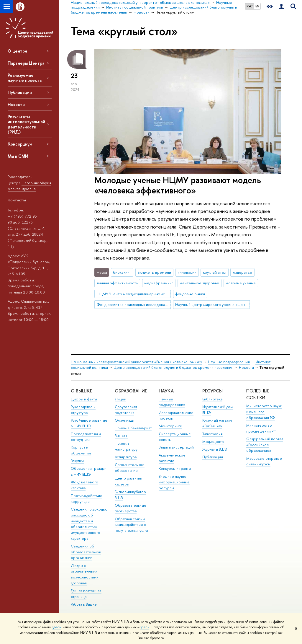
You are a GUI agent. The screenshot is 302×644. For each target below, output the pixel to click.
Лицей (120, 399)
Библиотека (212, 399)
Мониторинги (170, 426)
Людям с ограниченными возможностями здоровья (85, 574)
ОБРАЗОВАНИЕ (131, 391)
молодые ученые (241, 283)
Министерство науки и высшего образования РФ (264, 412)
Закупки (77, 461)
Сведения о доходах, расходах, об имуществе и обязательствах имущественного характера (89, 524)
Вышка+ (121, 436)
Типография (212, 434)
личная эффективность (117, 283)
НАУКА (166, 391)
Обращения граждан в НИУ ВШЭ (89, 471)
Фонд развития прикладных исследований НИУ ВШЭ (134, 304)
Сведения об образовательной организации (86, 552)
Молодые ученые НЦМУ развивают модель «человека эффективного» (178, 185)
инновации (187, 272)
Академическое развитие (172, 458)
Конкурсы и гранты (175, 468)
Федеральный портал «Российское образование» (265, 445)
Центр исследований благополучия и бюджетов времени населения (173, 367)
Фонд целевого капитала (84, 485)
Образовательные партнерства (131, 508)
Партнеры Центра (26, 63)
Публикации (20, 92)
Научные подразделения (229, 362)
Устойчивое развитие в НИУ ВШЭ (89, 423)
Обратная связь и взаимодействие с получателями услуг (132, 525)
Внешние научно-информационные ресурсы (174, 482)
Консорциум (20, 144)
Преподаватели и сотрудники (86, 437)
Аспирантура (126, 457)
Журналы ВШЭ (215, 449)
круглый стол (215, 272)
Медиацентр (213, 442)
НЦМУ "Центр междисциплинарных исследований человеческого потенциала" (134, 294)
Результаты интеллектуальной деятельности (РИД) (26, 124)
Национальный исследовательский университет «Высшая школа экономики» (137, 362)
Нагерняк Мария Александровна (29, 186)
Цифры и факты (84, 399)
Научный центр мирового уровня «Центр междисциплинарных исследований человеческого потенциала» (212, 304)
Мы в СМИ (18, 156)
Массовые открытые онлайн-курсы (264, 461)
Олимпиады (124, 420)
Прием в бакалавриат (133, 428)
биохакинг (122, 272)
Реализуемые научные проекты (25, 78)
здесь (56, 627)
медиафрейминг (159, 283)
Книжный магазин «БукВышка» (217, 423)
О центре (18, 51)
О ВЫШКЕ (81, 391)
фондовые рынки (190, 294)
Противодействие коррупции (87, 499)
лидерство (242, 272)
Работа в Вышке (84, 604)
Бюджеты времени (154, 272)
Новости (16, 104)
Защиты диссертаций (176, 447)
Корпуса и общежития (81, 450)
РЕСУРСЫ (212, 391)
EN (257, 6)
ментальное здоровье (199, 283)
